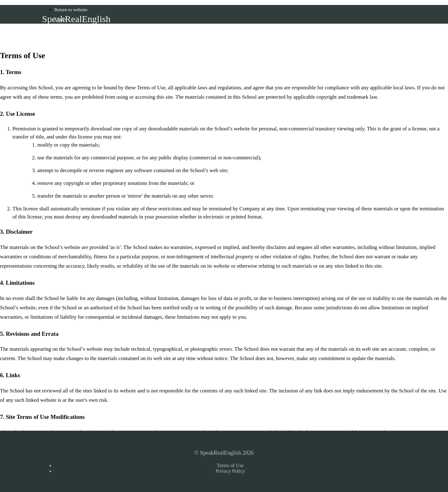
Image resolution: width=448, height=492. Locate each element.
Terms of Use (230, 465)
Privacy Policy (230, 471)
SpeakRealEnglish (76, 19)
